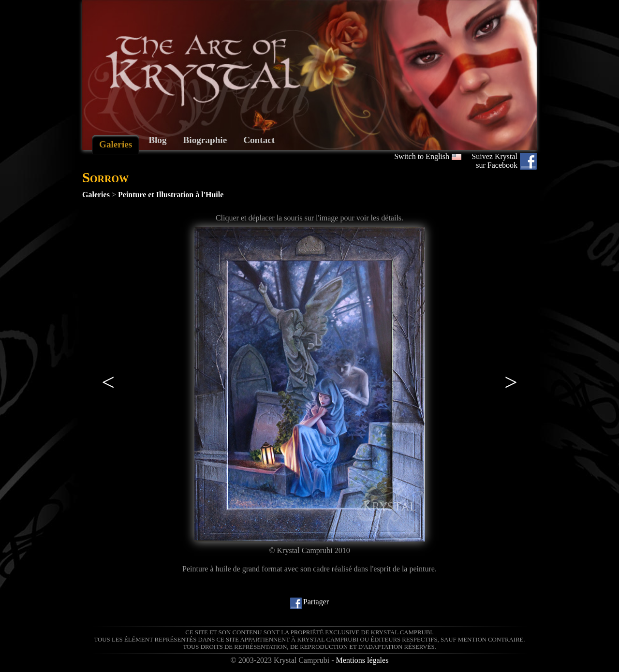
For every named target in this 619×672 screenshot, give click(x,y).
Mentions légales (362, 660)
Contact (259, 140)
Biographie (205, 140)
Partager (316, 602)
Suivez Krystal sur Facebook (494, 161)
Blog (157, 140)
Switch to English (422, 156)
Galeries (116, 144)
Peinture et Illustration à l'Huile (171, 195)
